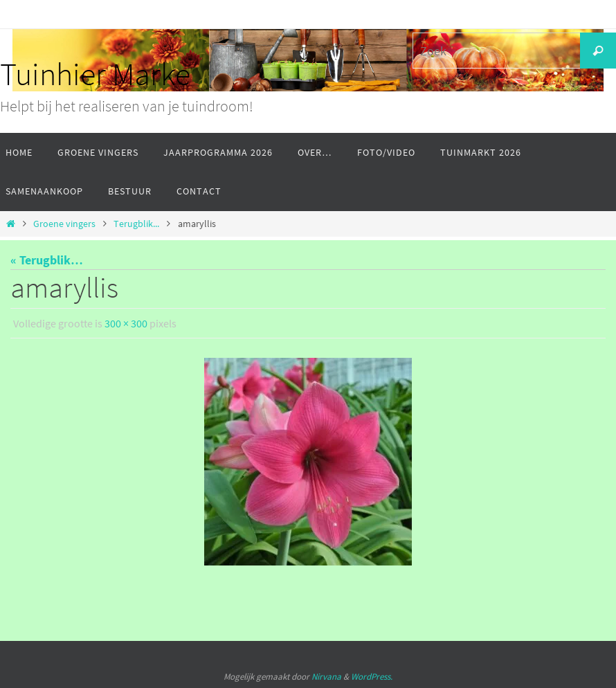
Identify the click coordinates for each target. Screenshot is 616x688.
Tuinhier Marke (95, 74)
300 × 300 (126, 323)
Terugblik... (136, 224)
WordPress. (372, 677)
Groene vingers (64, 224)
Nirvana (326, 677)
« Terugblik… (47, 260)
